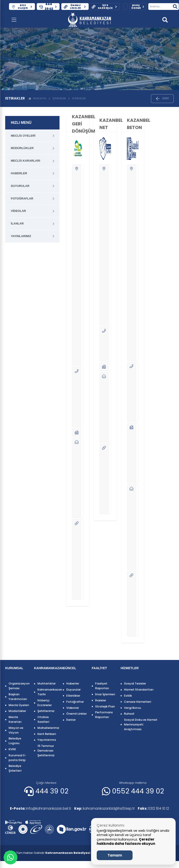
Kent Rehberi (47, 734)
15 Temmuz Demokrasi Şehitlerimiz (46, 751)
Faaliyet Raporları (102, 686)
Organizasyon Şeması (19, 686)
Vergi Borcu (132, 708)
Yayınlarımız (21, 236)
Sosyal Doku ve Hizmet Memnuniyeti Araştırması (141, 724)
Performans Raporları (104, 715)
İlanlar (17, 223)
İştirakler (59, 98)
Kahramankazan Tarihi (48, 692)
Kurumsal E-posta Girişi (17, 758)
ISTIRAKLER (79, 98)
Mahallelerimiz (48, 728)
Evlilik (128, 696)
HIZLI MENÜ (21, 123)
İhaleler (101, 700)
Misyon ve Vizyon (16, 730)
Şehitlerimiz (46, 711)
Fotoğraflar (22, 198)
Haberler (19, 173)
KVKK (12, 749)
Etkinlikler (73, 696)
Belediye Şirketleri (15, 768)
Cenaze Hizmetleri (138, 702)
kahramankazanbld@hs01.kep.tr (109, 809)
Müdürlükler (22, 148)
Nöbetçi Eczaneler (45, 703)
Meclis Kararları (25, 161)
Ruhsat (129, 714)
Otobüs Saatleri (43, 719)
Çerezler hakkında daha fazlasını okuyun (126, 842)
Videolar (18, 211)
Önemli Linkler (77, 714)
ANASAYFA (37, 98)
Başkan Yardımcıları (18, 697)
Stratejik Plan (105, 706)
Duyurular (20, 186)
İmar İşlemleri (105, 694)
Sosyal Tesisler (135, 683)
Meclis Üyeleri (23, 136)
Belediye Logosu (15, 741)
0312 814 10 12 (23, 815)
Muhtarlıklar (47, 683)
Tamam (115, 855)
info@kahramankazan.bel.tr (40, 809)
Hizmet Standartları (139, 690)
